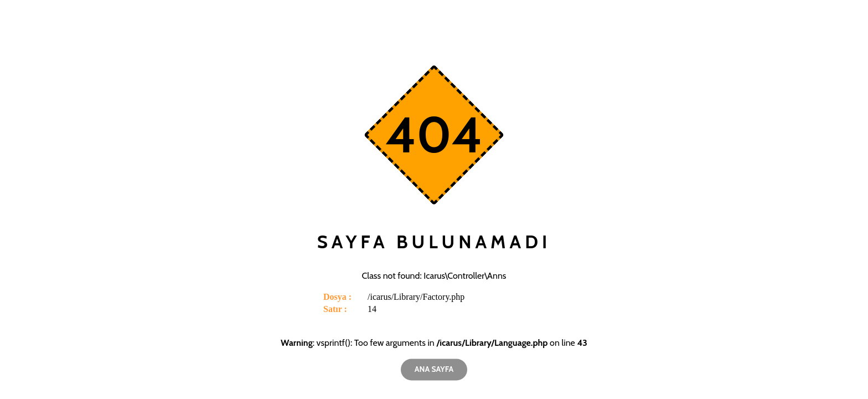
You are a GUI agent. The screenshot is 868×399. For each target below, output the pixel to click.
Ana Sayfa (434, 369)
